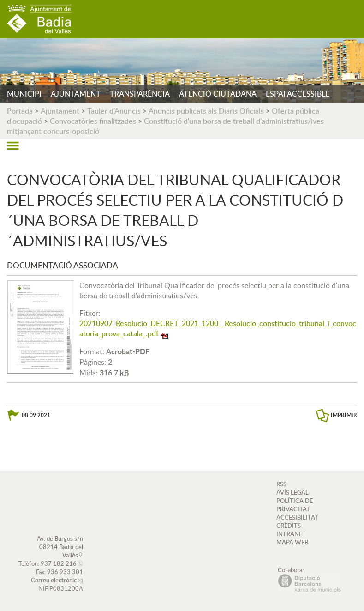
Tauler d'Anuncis (114, 111)
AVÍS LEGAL (292, 492)
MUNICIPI (24, 94)
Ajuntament (60, 111)
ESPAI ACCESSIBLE (298, 94)
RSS (281, 484)
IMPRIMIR (344, 415)
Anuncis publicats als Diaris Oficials (206, 111)
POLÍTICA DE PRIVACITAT (295, 505)
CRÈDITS (289, 526)
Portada (20, 111)
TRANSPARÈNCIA (140, 94)
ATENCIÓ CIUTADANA (218, 94)
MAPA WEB (292, 542)
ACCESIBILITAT (297, 517)
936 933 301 (65, 572)
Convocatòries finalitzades (93, 121)
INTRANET (291, 534)
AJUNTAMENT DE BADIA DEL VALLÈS (39, 19)
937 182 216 (59, 563)
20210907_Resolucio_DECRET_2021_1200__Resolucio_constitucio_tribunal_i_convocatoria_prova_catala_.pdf (218, 328)
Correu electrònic (54, 580)
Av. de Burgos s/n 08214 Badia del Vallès (60, 547)
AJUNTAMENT (76, 94)
